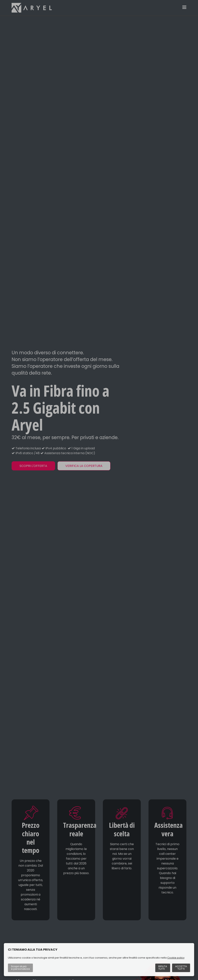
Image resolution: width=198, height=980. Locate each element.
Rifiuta (163, 968)
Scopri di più (20, 968)
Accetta (181, 968)
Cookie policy (176, 958)
